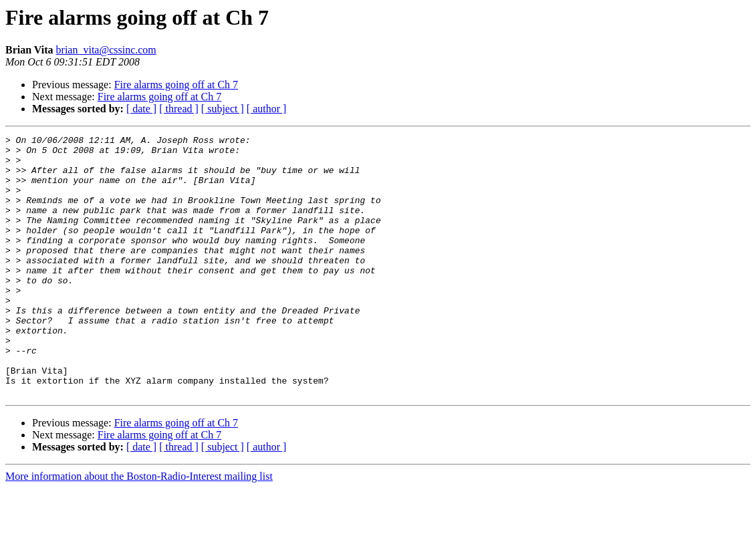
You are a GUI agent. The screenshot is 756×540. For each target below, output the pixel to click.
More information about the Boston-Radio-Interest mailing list (139, 528)
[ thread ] (179, 109)
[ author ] (267, 109)
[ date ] (141, 109)
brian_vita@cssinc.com (106, 50)
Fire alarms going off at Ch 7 (176, 85)
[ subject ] (223, 109)
